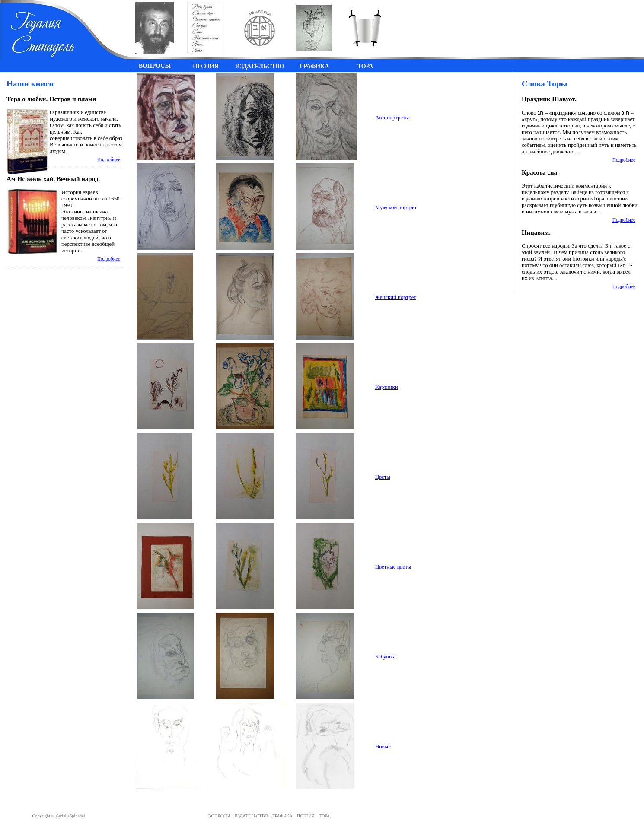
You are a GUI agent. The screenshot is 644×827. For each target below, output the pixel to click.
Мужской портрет (396, 207)
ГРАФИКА (282, 816)
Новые (383, 747)
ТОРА (324, 816)
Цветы (383, 477)
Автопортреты (392, 118)
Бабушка (385, 657)
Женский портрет (396, 297)
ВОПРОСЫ (219, 816)
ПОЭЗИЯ (306, 816)
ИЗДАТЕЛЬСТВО (252, 816)
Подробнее (109, 159)
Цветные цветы (393, 567)
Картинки (387, 387)
